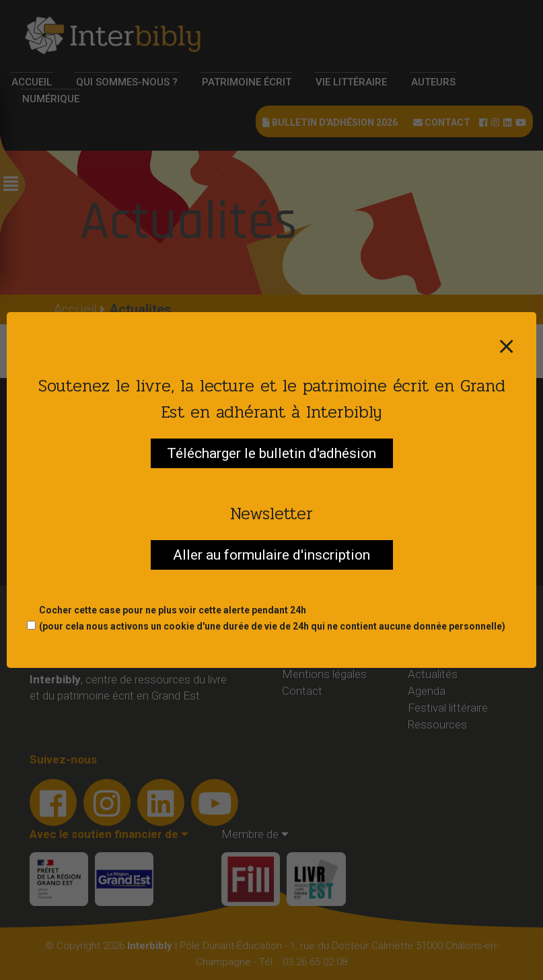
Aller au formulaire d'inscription (271, 555)
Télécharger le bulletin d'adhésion (271, 453)
